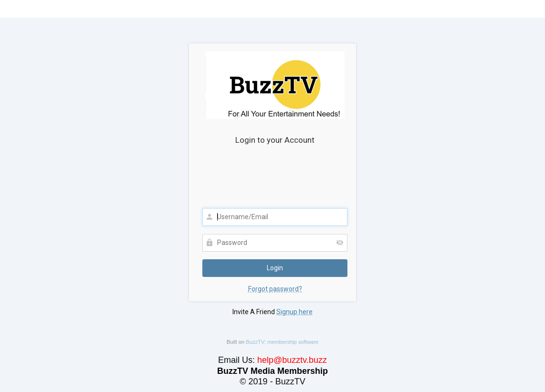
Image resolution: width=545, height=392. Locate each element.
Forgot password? (275, 289)
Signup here (294, 312)
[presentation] (275, 180)
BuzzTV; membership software (282, 342)
